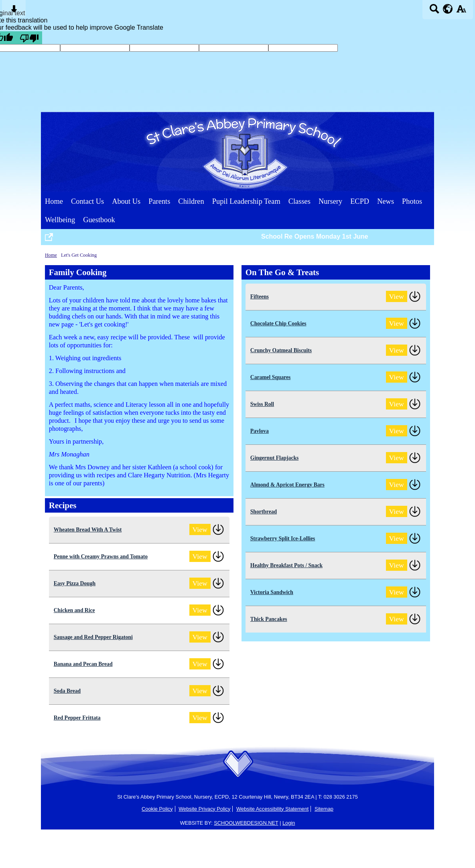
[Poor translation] (29, 38)
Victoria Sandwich (272, 592)
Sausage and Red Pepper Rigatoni (93, 637)
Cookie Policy (157, 809)
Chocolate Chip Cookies (278, 323)
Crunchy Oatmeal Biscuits (281, 350)
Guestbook (99, 220)
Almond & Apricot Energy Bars (287, 485)
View (200, 529)
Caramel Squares (271, 377)
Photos (412, 201)
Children (191, 201)
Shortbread (264, 512)
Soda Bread (67, 691)
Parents (159, 201)
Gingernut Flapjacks (274, 458)
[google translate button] (448, 9)
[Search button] (434, 11)
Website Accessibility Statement (272, 809)
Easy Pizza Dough (75, 583)
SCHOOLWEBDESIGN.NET (246, 823)
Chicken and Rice (74, 610)
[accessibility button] (461, 11)
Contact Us (87, 201)
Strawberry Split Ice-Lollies (283, 538)
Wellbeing (60, 220)
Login (289, 823)
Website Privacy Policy (204, 809)
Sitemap (324, 809)
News (386, 201)
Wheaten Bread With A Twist (88, 530)
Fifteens (260, 297)
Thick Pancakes (269, 619)
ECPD (360, 201)
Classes (299, 201)
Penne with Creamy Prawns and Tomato (101, 557)
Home (54, 201)
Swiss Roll (262, 404)
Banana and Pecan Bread (83, 664)
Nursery (330, 201)
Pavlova (260, 431)
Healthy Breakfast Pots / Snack (286, 565)
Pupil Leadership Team (246, 201)
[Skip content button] (14, 11)
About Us (126, 201)
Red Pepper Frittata (77, 718)
